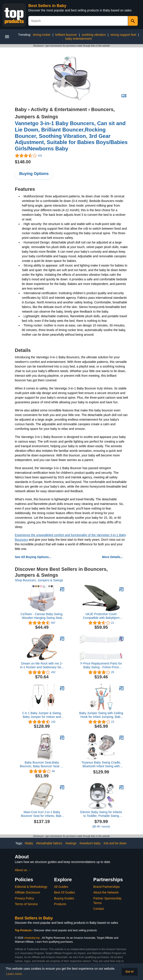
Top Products (24, 930)
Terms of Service (26, 904)
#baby (29, 843)
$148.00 (23, 162)
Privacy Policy (24, 898)
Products (60, 904)
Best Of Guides (64, 892)
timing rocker (42, 35)
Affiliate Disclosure (28, 892)
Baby (21, 109)
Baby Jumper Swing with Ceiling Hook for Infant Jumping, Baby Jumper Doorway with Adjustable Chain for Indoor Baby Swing (101, 715)
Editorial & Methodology (31, 887)
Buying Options (34, 174)
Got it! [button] (129, 972)
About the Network (106, 892)
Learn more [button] (14, 974)
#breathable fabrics (49, 843)
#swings (71, 843)
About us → (23, 870)
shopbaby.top (32, 938)
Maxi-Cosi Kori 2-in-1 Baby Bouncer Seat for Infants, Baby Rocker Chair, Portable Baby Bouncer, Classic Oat (42, 814)
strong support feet (123, 35)
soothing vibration (94, 35)
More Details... (113, 557)
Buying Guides (64, 898)
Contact (99, 909)
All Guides (61, 887)
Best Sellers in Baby (47, 6)
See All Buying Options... (33, 557)
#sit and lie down (115, 843)
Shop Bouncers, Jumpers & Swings (39, 580)
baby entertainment (79, 39)
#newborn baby (90, 843)
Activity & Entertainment (59, 109)
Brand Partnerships (107, 887)
